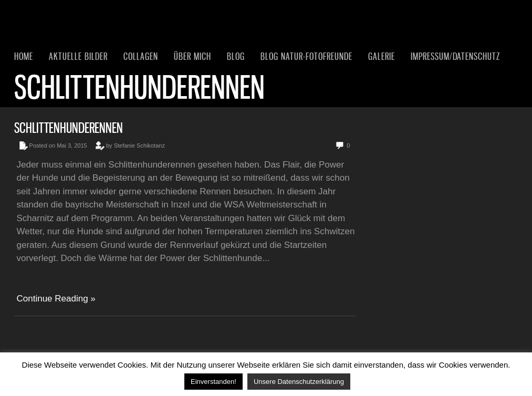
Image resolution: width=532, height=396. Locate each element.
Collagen (141, 56)
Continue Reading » (56, 299)
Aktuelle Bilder (78, 56)
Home (24, 56)
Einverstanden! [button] (213, 382)
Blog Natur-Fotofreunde (306, 56)
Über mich (192, 56)
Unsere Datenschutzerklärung (299, 382)
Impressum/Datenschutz (455, 56)
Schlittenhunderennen (69, 128)
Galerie (382, 56)
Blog (236, 56)
